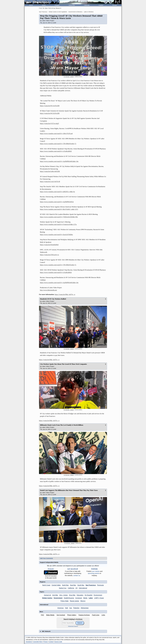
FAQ (42, 615)
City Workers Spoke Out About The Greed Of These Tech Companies (63, 364)
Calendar (87, 5)
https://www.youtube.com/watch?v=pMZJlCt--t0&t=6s (57, 192)
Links (103, 615)
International (83, 588)
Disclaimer (29, 642)
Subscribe (72, 5)
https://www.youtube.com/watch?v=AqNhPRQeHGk (57, 202)
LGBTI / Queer (99, 598)
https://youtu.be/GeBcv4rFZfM (50, 171)
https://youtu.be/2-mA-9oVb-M (50, 182)
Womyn (83, 601)
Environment (98, 595)
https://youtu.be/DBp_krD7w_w (65, 294)
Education (80, 595)
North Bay (65, 585)
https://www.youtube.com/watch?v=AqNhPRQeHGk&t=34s (59, 161)
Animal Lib (47, 595)
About (44, 5)
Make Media (50, 615)
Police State (65, 601)
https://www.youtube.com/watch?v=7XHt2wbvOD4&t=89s (59, 217)
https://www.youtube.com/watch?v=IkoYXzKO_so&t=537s (59, 209)
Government (58, 598)
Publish (101, 5)
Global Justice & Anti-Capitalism (58, 12)
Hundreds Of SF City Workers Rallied (53, 299)
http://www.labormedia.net (48, 290)
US (76, 588)
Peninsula (100, 585)
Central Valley (56, 585)
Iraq (71, 608)
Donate (115, 5)
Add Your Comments (46, 558)
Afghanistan (85, 608)
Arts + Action (64, 595)
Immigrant (79, 598)
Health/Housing (69, 598)
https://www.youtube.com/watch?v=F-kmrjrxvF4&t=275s (58, 224)
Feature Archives (84, 615)
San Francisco (43, 12)
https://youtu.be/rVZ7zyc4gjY (49, 123)
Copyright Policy (38, 642)
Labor (91, 598)
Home (31, 5)
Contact (57, 5)
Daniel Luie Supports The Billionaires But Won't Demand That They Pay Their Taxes (69, 490)
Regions (43, 582)
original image (69, 77)
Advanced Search (73, 626)
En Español (89, 595)
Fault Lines (96, 615)
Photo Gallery (72, 615)
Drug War (72, 595)
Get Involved (61, 615)
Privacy (46, 642)
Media (85, 598)
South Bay (81, 585)
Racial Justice (74, 601)
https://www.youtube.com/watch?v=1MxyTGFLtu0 (56, 134)
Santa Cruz (63, 588)
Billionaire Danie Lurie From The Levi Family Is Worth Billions (62, 425)
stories (96, 571)
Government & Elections (75, 12)
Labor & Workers (89, 12)
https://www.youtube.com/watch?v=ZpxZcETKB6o (56, 235)
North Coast (46, 585)
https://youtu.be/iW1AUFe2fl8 (50, 106)
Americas (61, 608)
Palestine (76, 608)
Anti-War (55, 595)
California (71, 588)
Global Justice (47, 598)
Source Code (58, 642)
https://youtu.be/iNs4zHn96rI (49, 245)
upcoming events (93, 573)
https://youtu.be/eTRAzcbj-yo (49, 255)
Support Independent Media (49, 562)
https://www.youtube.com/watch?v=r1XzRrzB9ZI (56, 151)
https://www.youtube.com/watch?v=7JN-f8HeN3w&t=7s (58, 144)
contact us (77, 576)
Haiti (66, 608)
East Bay (73, 585)
